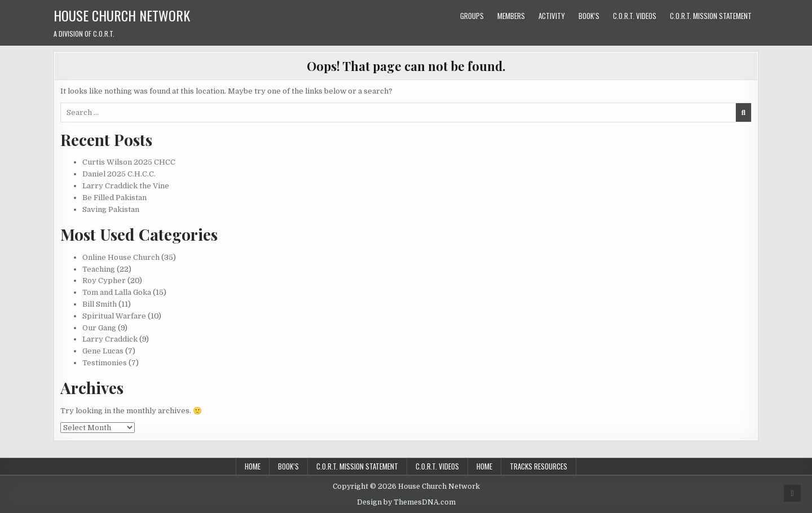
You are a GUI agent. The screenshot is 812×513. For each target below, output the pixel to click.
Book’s (589, 16)
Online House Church (121, 257)
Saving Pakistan (111, 209)
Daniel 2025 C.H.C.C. (119, 174)
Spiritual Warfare (114, 316)
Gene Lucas (103, 351)
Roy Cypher (104, 280)
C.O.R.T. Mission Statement (711, 16)
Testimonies (105, 363)
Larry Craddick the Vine (126, 186)
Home (253, 466)
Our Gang (99, 328)
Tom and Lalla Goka (117, 292)
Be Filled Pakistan (114, 198)
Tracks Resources (539, 466)
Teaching (99, 269)
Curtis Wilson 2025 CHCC (129, 162)
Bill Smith (100, 304)
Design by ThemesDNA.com (406, 502)
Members (511, 16)
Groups (472, 16)
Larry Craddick (110, 339)
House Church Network (122, 15)
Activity (552, 16)
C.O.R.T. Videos (635, 16)
